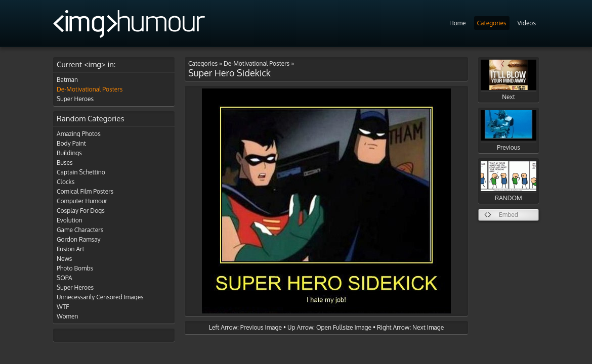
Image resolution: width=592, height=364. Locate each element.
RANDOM (509, 181)
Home (458, 23)
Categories (492, 23)
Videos (527, 23)
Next (509, 80)
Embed (509, 215)
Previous (509, 131)
